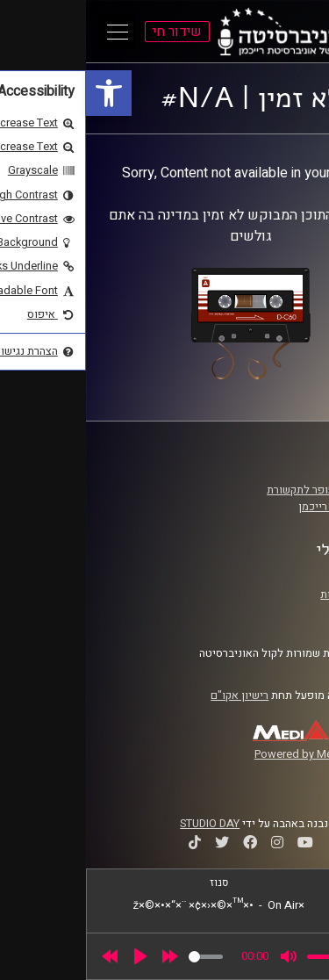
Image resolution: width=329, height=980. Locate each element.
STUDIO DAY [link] (124, 824)
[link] (23, 93)
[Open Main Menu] (32, 32)
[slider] (120, 957)
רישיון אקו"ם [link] (154, 695)
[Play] (54, 956)
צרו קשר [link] (280, 611)
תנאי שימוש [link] (271, 577)
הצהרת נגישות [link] (266, 594)
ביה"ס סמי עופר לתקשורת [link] (240, 490)
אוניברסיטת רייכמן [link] (255, 507)
